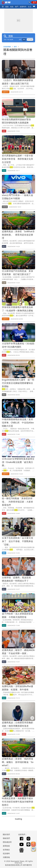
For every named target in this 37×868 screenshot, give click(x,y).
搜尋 (15, 47)
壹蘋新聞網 (7, 47)
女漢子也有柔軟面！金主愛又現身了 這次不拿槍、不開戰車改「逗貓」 (18, 541)
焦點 (12, 7)
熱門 (17, 7)
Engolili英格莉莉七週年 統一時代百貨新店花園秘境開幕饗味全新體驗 (18, 383)
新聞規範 (6, 846)
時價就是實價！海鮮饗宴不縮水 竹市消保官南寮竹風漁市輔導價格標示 (19, 802)
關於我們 (6, 834)
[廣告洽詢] (33, 849)
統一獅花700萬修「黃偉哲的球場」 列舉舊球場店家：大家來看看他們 (18, 502)
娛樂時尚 (23, 7)
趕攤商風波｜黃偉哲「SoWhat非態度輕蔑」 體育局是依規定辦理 (18, 235)
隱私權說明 (7, 842)
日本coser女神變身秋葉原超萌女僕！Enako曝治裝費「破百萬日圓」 (18, 462)
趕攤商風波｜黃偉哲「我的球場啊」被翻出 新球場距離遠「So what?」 (18, 762)
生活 (30, 7)
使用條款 (6, 850)
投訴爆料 (6, 853)
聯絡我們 (6, 838)
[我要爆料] (33, 844)
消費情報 (6, 857)
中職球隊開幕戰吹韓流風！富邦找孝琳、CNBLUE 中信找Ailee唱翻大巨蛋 (18, 423)
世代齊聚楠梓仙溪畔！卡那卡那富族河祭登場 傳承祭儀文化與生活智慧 (18, 159)
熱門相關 (30, 39)
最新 (7, 7)
